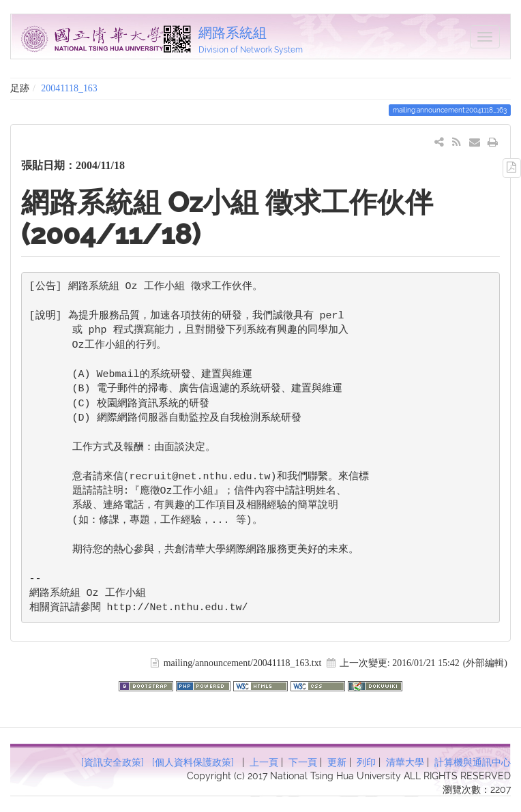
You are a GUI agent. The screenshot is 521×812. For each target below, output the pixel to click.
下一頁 (303, 762)
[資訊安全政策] (113, 762)
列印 (366, 762)
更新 (337, 762)
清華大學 (405, 762)
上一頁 (264, 762)
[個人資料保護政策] (193, 762)
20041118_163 (69, 88)
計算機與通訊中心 (473, 762)
